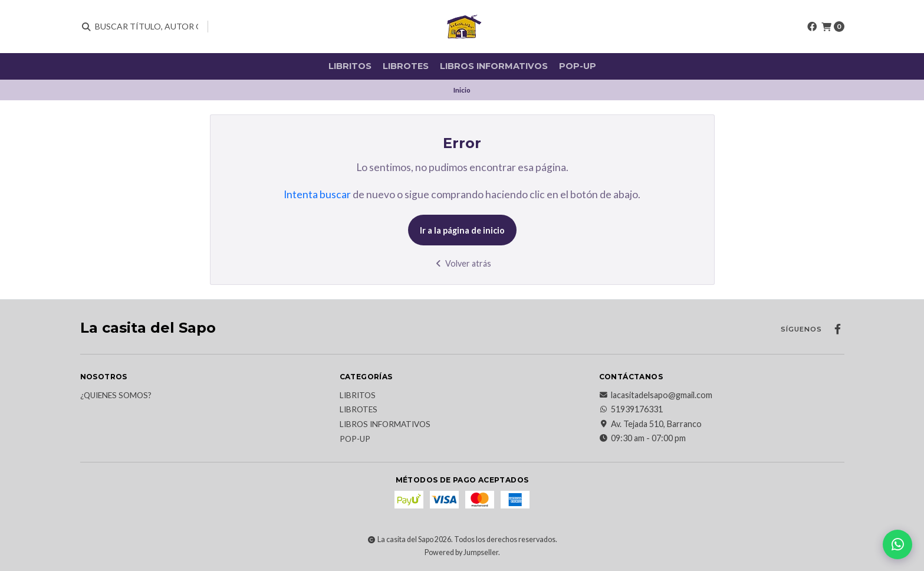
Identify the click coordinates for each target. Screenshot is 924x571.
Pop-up (578, 66)
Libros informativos (494, 66)
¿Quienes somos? (116, 396)
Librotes (406, 66)
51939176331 (631, 409)
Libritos (350, 66)
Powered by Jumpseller (461, 552)
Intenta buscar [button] (317, 194)
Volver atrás (462, 263)
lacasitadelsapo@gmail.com (656, 395)
